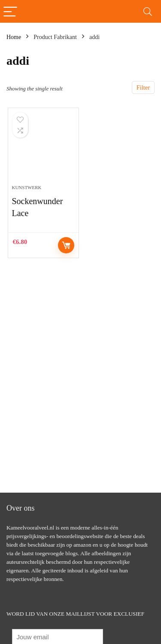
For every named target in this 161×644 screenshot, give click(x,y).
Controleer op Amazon (66, 245)
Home (14, 37)
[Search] (148, 11)
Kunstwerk (26, 187)
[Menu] (10, 11)
